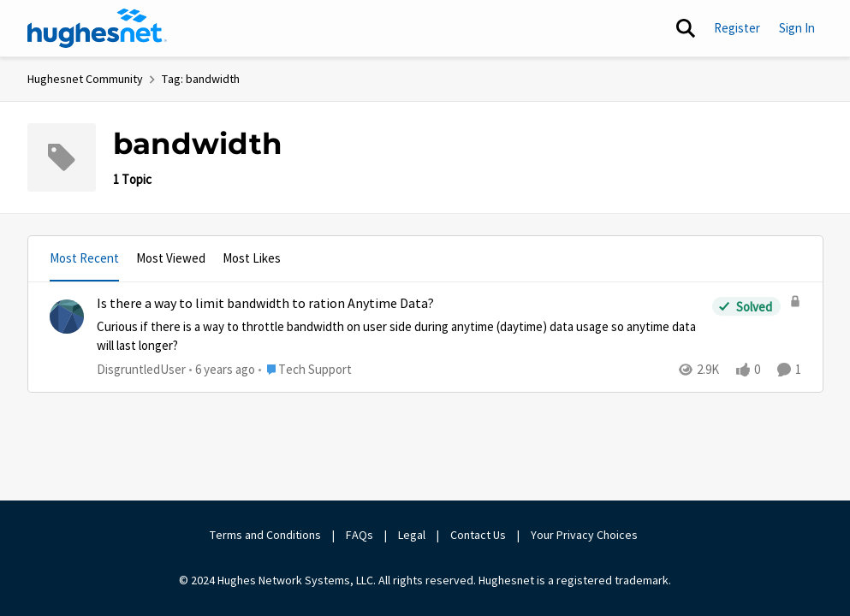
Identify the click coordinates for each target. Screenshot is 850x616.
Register (737, 28)
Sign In (797, 28)
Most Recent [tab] (84, 258)
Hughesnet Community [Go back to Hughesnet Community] (85, 79)
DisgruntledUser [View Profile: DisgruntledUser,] (141, 368)
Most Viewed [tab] (171, 258)
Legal (412, 535)
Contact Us (478, 535)
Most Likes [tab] (252, 258)
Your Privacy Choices (585, 535)
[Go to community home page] (98, 28)
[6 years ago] (222, 369)
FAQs (360, 535)
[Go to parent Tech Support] (305, 369)
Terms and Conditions (265, 535)
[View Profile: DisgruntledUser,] (67, 317)
